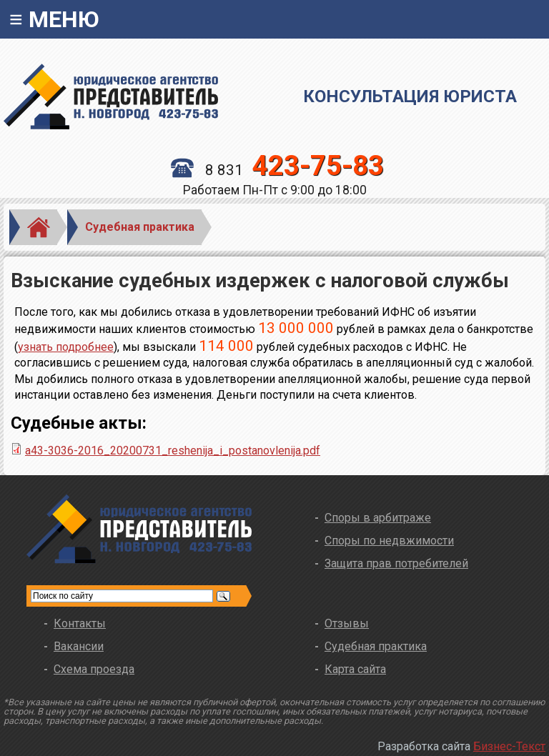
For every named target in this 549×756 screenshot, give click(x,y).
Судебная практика (140, 227)
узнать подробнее (66, 347)
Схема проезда (94, 669)
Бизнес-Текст (509, 746)
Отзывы (347, 623)
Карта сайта (355, 669)
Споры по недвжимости (389, 541)
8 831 (277, 170)
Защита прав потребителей (396, 563)
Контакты (80, 623)
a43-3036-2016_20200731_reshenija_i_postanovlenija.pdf (173, 451)
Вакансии (79, 646)
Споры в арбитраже (378, 518)
